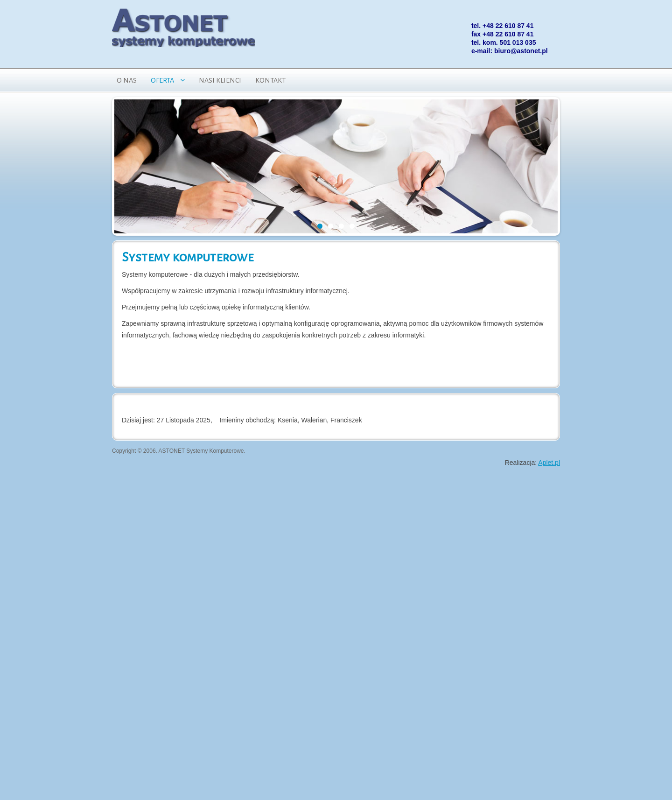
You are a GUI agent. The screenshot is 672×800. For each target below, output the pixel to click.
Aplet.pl (549, 463)
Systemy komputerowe (188, 257)
